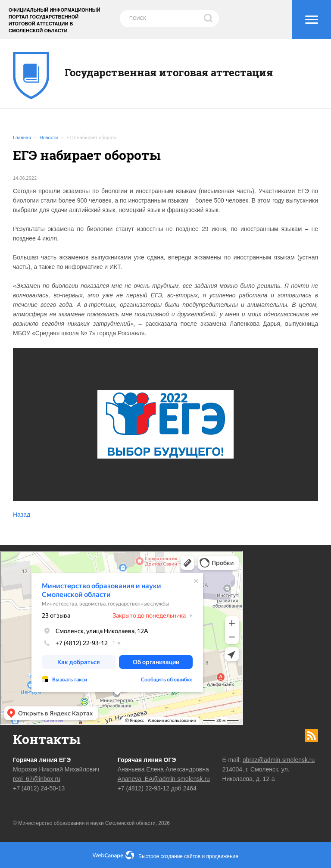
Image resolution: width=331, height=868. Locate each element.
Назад (22, 515)
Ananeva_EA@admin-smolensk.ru (164, 779)
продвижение (222, 856)
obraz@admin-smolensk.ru (279, 760)
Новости (49, 137)
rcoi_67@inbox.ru (37, 779)
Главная (22, 137)
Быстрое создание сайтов (169, 856)
